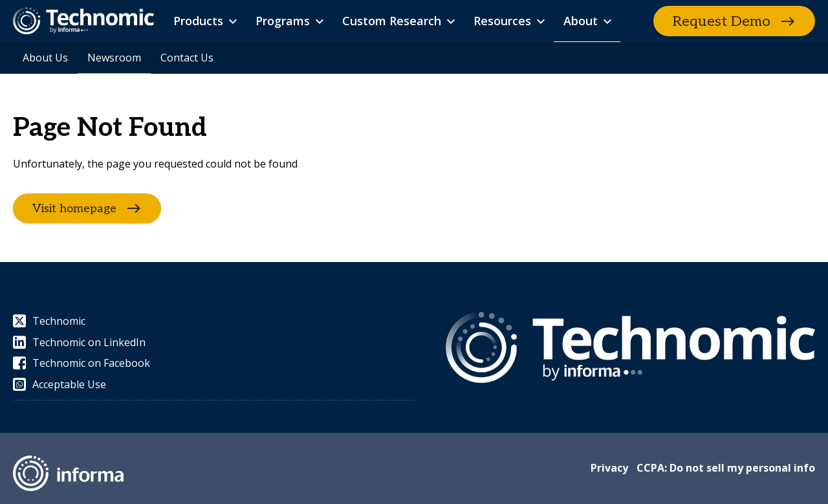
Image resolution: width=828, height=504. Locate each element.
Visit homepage (74, 209)
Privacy (609, 468)
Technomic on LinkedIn (79, 342)
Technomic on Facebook (82, 363)
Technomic (49, 321)
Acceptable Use (60, 384)
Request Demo (722, 21)
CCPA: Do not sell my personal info (726, 468)
